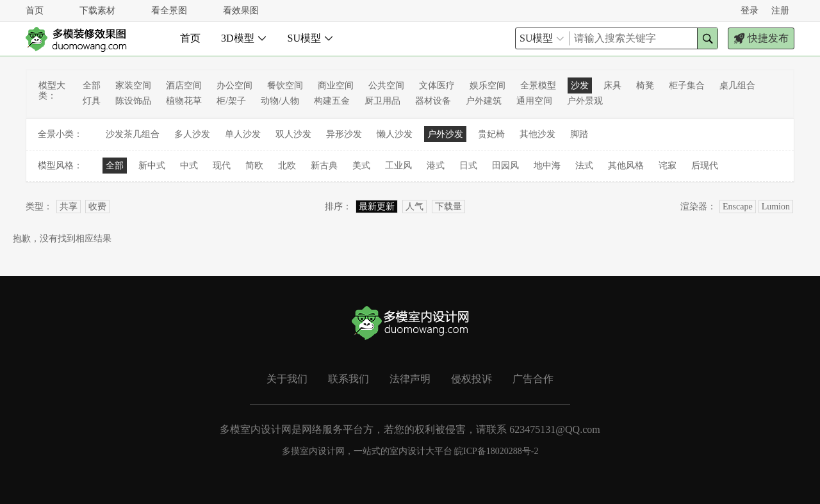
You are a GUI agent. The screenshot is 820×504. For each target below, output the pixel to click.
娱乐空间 (488, 85)
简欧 (254, 166)
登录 (750, 11)
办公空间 (234, 85)
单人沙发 (243, 134)
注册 (780, 11)
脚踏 (579, 134)
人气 (414, 207)
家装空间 (133, 85)
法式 (584, 166)
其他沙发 (537, 134)
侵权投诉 (471, 379)
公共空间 (386, 85)
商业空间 (336, 85)
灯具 (92, 101)
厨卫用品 (382, 101)
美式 (361, 166)
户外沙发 (445, 134)
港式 (436, 166)
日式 (468, 166)
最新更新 (377, 207)
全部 (92, 85)
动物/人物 (280, 101)
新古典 (324, 166)
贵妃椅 (491, 134)
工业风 (398, 166)
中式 (189, 166)
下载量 (448, 207)
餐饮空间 (285, 85)
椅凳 (645, 85)
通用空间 (534, 101)
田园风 (505, 166)
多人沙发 (192, 134)
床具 (612, 85)
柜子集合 (687, 85)
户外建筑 (484, 101)
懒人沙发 (395, 134)
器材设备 (433, 101)
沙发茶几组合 (133, 134)
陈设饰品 (133, 101)
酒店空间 (184, 85)
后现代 (705, 166)
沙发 (580, 85)
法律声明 (410, 379)
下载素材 (97, 11)
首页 (35, 11)
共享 (69, 207)
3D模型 (244, 38)
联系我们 (348, 379)
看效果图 (241, 11)
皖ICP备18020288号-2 (496, 451)
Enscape (738, 207)
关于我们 (287, 379)
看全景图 (169, 11)
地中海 (547, 166)
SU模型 (311, 38)
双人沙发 (293, 134)
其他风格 (626, 166)
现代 (222, 166)
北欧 (287, 166)
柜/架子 (231, 101)
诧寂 (668, 166)
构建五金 (332, 101)
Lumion (776, 207)
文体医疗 (437, 85)
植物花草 (184, 101)
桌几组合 (737, 85)
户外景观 (585, 101)
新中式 (152, 166)
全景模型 (538, 85)
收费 (97, 207)
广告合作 (533, 379)
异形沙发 (344, 134)
